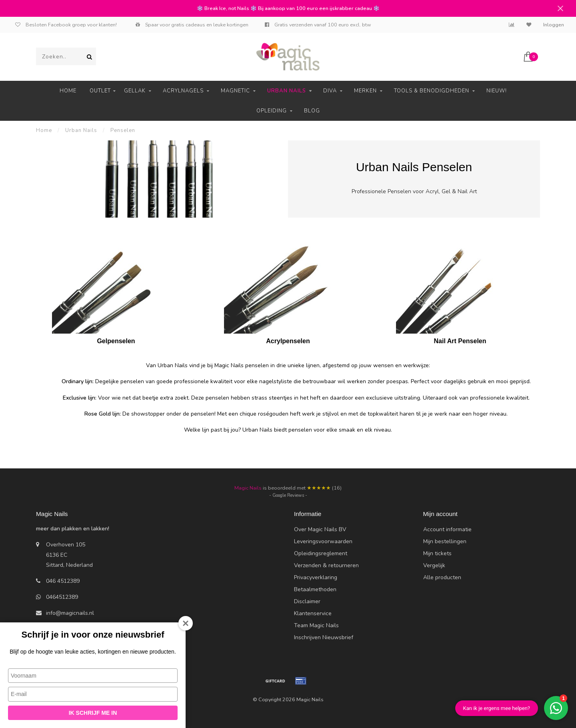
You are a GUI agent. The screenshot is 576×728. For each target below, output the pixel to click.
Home (68, 91)
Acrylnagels (183, 91)
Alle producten (442, 577)
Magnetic (235, 91)
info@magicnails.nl (70, 613)
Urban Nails (287, 91)
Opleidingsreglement (321, 553)
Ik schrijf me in (93, 713)
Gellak (135, 91)
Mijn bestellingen (445, 541)
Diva (330, 91)
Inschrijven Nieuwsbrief (324, 637)
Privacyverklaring (316, 577)
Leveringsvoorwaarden (323, 541)
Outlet (100, 91)
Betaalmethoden (315, 589)
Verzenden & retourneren (326, 565)
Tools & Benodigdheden (432, 91)
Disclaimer (307, 601)
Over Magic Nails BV (320, 529)
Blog (312, 111)
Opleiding (272, 111)
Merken (365, 91)
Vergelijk (434, 565)
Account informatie (447, 529)
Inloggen (554, 25)
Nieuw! (497, 91)
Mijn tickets (437, 553)
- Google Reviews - (288, 495)
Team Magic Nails (316, 625)
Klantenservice (313, 613)
